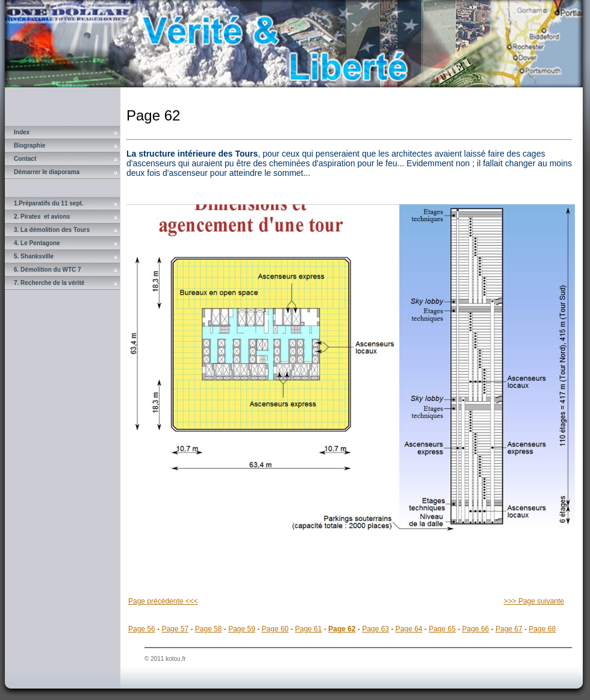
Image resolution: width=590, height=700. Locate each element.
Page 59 (242, 629)
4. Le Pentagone (37, 243)
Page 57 (175, 629)
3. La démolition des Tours (52, 230)
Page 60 (275, 629)
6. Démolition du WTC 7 (48, 270)
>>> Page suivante (534, 601)
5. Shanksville (34, 256)
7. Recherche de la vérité (49, 283)
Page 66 (476, 629)
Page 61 (309, 629)
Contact (25, 159)
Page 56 (142, 629)
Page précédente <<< (163, 601)
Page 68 (542, 629)
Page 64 (409, 629)
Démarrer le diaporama (47, 172)
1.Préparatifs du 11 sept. (49, 203)
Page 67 (509, 629)
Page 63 (375, 629)
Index (22, 132)
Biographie (29, 145)
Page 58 (209, 629)
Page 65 (442, 629)
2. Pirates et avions (42, 217)
